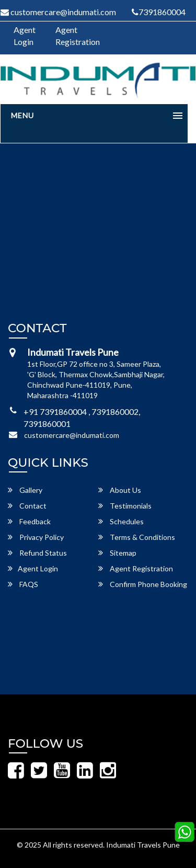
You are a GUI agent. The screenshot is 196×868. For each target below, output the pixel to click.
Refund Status (37, 553)
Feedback (29, 521)
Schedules (121, 521)
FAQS (23, 584)
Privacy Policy (36, 537)
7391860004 (159, 12)
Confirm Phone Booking (143, 584)
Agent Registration (78, 36)
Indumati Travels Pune (143, 845)
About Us (120, 490)
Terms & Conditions (137, 537)
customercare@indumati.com (72, 435)
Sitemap (117, 553)
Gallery (25, 490)
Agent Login (25, 36)
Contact (27, 506)
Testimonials (125, 506)
